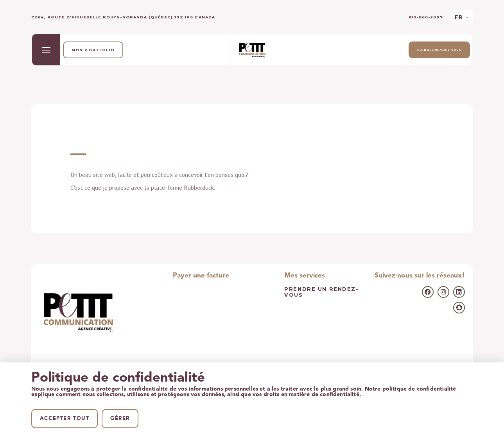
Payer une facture (201, 276)
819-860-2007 (426, 17)
